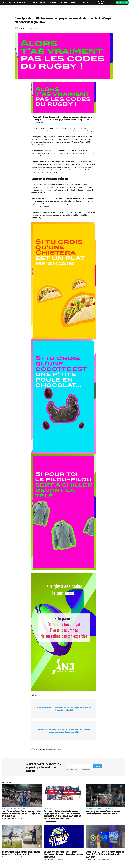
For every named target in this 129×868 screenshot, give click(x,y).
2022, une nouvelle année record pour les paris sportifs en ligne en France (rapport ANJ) (64, 709)
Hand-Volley (52, 849)
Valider (98, 766)
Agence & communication (26, 15)
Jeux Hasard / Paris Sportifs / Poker (42, 15)
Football (51, 808)
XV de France (49, 151)
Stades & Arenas (21, 808)
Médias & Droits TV (109, 808)
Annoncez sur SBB (122, 2)
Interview (14, 808)
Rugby (54, 15)
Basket (9, 808)
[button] (3, 2)
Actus (17, 15)
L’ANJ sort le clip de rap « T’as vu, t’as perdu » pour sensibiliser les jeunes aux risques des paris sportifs (64, 731)
